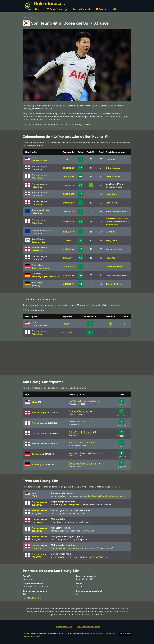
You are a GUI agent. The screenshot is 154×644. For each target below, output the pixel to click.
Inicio (39, 9)
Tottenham (37, 169)
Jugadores (29, 18)
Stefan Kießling (114, 284)
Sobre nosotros (64, 627)
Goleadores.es (49, 3)
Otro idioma (126, 634)
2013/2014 (69, 275)
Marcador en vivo (82, 9)
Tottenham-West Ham (98, 557)
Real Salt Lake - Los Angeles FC (84, 401)
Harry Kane (111, 194)
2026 (67, 324)
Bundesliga (43, 454)
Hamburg (36, 277)
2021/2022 (69, 185)
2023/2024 (69, 168)
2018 (69, 240)
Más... (115, 9)
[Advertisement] (77, 358)
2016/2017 (68, 258)
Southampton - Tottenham (82, 442)
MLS (36, 402)
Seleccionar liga (57, 9)
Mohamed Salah (114, 187)
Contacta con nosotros (88, 627)
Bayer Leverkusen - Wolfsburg (84, 453)
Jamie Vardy (112, 203)
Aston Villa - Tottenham (80, 432)
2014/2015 (69, 267)
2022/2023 (68, 177)
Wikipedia (36, 598)
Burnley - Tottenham (79, 411)
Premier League (45, 412)
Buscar (101, 9)
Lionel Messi (112, 159)
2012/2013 (68, 284)
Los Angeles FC (39, 161)
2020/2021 (68, 194)
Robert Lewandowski (116, 211)
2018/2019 (69, 222)
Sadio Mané (112, 224)
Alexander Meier (114, 267)
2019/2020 (68, 203)
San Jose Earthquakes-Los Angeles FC (106, 496)
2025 (69, 159)
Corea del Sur (38, 242)
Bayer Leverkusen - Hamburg (83, 463)
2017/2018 (69, 249)
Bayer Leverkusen (40, 268)
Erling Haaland (113, 168)
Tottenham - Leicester (80, 422)
